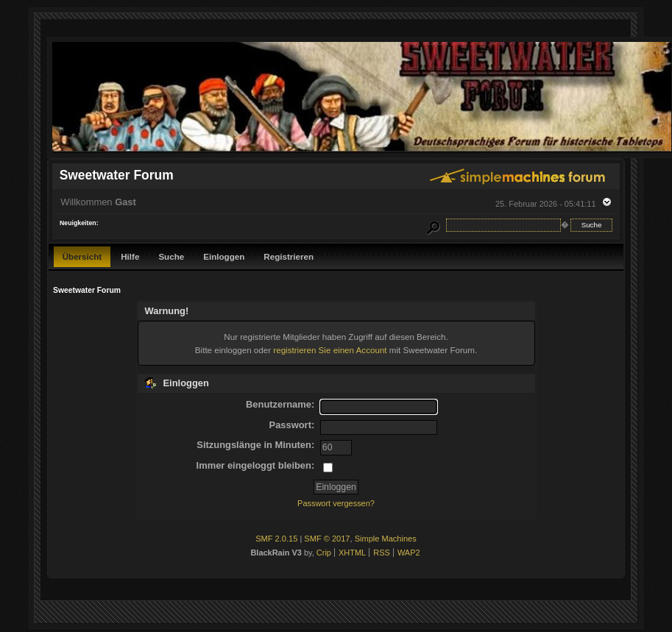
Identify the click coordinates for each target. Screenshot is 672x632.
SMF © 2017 (327, 539)
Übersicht (82, 256)
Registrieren (289, 256)
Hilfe (130, 256)
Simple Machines (386, 539)
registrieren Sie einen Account (330, 350)
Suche (171, 256)
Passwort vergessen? (336, 503)
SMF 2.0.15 (276, 539)
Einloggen (224, 256)
